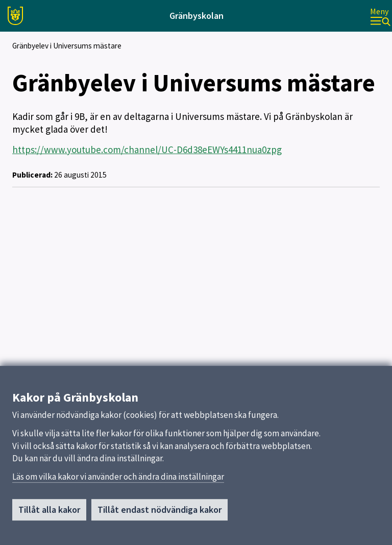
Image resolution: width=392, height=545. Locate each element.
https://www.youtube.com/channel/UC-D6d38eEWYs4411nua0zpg (147, 150)
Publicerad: (32, 175)
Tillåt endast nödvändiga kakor (160, 513)
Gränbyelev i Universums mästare (67, 46)
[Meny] (380, 16)
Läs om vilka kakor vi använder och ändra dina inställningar (118, 480)
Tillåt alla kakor (49, 513)
